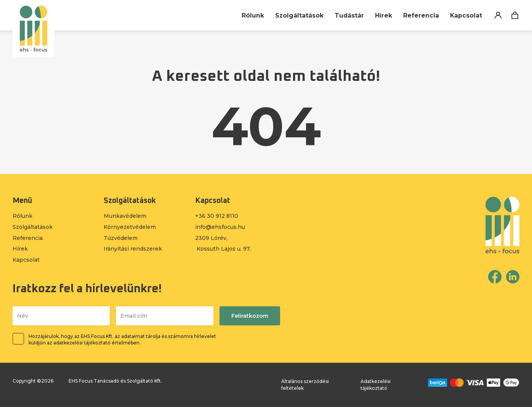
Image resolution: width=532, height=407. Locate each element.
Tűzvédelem (121, 238)
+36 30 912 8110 (217, 216)
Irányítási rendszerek (133, 249)
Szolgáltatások (298, 15)
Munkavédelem (125, 216)
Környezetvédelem (130, 227)
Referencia (421, 15)
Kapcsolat (466, 15)
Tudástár (349, 15)
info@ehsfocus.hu (220, 227)
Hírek (383, 15)
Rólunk (252, 15)
